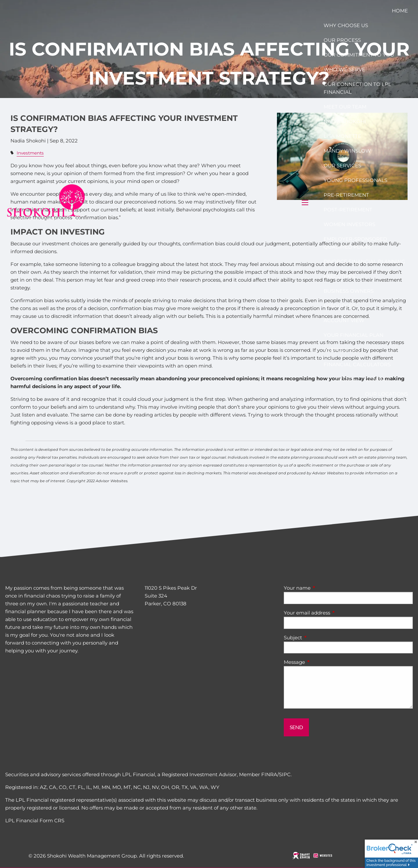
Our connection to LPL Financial (357, 88)
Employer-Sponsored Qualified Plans (355, 243)
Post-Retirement (348, 210)
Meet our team (345, 107)
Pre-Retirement (346, 195)
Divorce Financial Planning (364, 262)
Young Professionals (355, 180)
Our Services (342, 165)
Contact (377, 379)
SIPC (285, 774)
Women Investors (349, 224)
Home (400, 11)
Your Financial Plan (354, 335)
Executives (339, 276)
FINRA (269, 774)
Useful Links (342, 350)
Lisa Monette (342, 136)
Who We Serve (344, 69)
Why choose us (346, 25)
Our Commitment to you (359, 55)
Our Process (342, 40)
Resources (339, 306)
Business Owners (349, 291)
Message (320, 662)
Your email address (332, 613)
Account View (344, 320)
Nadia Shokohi (345, 121)
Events (346, 379)
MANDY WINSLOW (347, 151)
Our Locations (386, 394)
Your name (323, 588)
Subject (318, 638)
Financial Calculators (357, 364)
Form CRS (52, 820)
